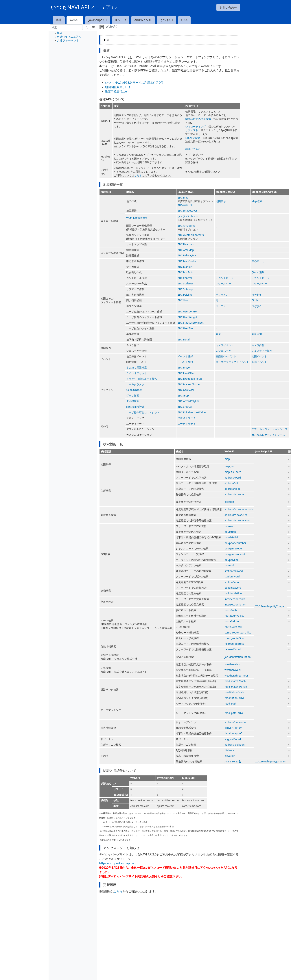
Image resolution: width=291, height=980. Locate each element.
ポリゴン (221, 306)
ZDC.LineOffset (186, 373)
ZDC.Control (185, 278)
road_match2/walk (235, 681)
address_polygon (234, 745)
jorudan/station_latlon (238, 657)
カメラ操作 (258, 345)
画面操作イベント (226, 356)
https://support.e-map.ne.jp (118, 863)
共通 (59, 20)
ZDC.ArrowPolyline (188, 401)
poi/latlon (230, 532)
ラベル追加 (258, 272)
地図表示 (221, 201)
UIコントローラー (226, 278)
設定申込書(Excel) (117, 91)
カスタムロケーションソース (268, 435)
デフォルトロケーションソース (270, 429)
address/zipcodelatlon (237, 520)
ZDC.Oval (183, 300)
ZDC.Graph (184, 395)
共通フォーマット (68, 40)
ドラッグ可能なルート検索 (142, 379)
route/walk (231, 610)
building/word (233, 588)
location (229, 502)
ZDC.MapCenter (187, 261)
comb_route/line (234, 638)
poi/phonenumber (235, 543)
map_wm (230, 466)
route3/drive (232, 621)
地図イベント (259, 356)
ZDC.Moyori (184, 367)
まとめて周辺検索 (137, 367)
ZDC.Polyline (185, 295)
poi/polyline (231, 560)
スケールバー (223, 283)
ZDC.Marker (185, 267)
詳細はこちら (193, 149)
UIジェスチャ (223, 351)
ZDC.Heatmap (186, 244)
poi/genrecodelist (235, 554)
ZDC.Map (183, 198)
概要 (60, 33)
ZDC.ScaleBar (185, 283)
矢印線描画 (133, 401)
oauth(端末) (121, 795)
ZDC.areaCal (185, 407)
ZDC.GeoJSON (186, 390)
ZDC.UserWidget (187, 317)
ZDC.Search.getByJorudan (270, 761)
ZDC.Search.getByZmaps (270, 606)
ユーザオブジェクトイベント (232, 362)
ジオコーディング (196, 126)
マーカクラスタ (135, 384)
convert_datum (233, 728)
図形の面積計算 (135, 407)
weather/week (233, 670)
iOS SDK (121, 20)
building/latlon (233, 593)
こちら (138, 175)
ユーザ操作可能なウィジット (143, 412)
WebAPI (75, 20)
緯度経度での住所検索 (198, 119)
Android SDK (143, 20)
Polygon (256, 306)
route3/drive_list (234, 616)
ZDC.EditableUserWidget (192, 412)
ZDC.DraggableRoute (190, 379)
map (227, 459)
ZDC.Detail (184, 339)
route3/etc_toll (233, 627)
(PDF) (126, 87)
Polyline (256, 295)
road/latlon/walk (234, 692)
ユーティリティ (187, 424)
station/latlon (232, 582)
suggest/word (233, 739)
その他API (166, 20)
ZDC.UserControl (187, 311)
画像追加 (257, 334)
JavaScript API (98, 20)
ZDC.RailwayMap (187, 255)
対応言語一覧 (185, 205)
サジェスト (192, 130)
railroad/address (234, 644)
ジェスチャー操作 (262, 351)
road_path (230, 704)
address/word (233, 478)
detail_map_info (234, 733)
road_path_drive (234, 713)
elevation (230, 756)
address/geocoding (236, 722)
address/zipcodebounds (239, 509)
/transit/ (233, 761)
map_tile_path (233, 472)
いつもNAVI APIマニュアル (84, 7)
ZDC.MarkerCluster (189, 384)
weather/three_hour (236, 676)
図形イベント (259, 362)
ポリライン (222, 295)
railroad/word (233, 649)
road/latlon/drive (234, 698)
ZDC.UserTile (185, 328)
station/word (232, 576)
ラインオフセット (137, 373)
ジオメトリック (187, 418)
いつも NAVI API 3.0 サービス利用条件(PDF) (134, 83)
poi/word (230, 526)
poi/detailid (231, 537)
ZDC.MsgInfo (185, 272)
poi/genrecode (233, 548)
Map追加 (257, 201)
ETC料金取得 (193, 138)
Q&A (184, 20)
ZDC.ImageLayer (187, 211)
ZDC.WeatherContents (191, 235)
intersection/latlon (235, 604)
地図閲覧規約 (114, 87)
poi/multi (230, 565)
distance (229, 750)
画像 (218, 334)
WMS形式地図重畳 (137, 218)
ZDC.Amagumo (186, 226)
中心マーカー (259, 261)
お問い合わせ (228, 8)
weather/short (233, 664)
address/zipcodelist (236, 515)
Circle (255, 300)
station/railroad (234, 571)
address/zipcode (234, 494)
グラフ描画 (133, 395)
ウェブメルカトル (188, 216)
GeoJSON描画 (134, 390)
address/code (232, 489)
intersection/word (235, 599)
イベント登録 (185, 356)
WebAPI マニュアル (69, 36)
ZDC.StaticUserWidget (190, 323)
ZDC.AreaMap (186, 250)
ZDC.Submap (185, 289)
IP (115, 784)
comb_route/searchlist (238, 632)
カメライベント (225, 345)
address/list (231, 483)
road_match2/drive (236, 687)
